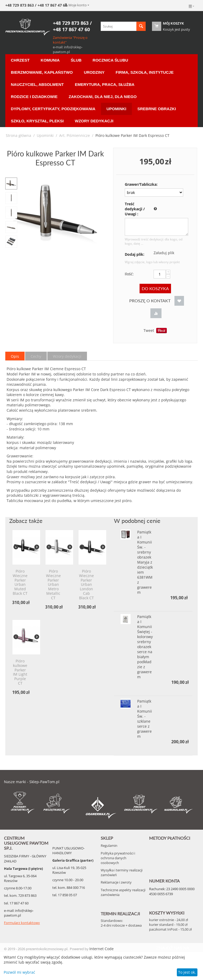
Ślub (76, 60)
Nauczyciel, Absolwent (37, 84)
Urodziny (94, 72)
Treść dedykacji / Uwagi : (135, 209)
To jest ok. (187, 972)
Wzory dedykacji (67, 356)
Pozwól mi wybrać (19, 972)
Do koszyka (155, 288)
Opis (15, 356)
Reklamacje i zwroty (116, 882)
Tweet (149, 330)
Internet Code (101, 949)
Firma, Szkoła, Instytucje (145, 72)
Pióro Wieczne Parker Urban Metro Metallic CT (53, 585)
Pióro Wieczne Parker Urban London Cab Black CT (86, 585)
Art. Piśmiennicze (75, 135)
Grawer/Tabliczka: (137, 184)
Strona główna (19, 135)
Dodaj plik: (135, 254)
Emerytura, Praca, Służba (105, 84)
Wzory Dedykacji (94, 121)
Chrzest (20, 60)
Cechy (36, 356)
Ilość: (129, 274)
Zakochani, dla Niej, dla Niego (103, 97)
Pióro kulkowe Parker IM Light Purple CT (20, 672)
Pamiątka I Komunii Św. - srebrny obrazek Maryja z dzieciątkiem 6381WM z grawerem (145, 562)
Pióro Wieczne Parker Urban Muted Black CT (20, 582)
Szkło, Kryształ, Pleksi (37, 121)
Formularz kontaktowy (22, 923)
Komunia (50, 60)
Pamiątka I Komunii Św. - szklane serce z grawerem (145, 719)
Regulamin (109, 846)
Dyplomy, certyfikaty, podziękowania (53, 109)
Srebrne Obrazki (157, 109)
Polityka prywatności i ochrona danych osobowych (118, 858)
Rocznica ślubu (110, 60)
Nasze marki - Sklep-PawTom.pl (32, 782)
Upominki (116, 109)
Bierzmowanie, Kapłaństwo (42, 72)
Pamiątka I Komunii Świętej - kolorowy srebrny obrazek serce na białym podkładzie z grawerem (145, 647)
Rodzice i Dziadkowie (34, 97)
